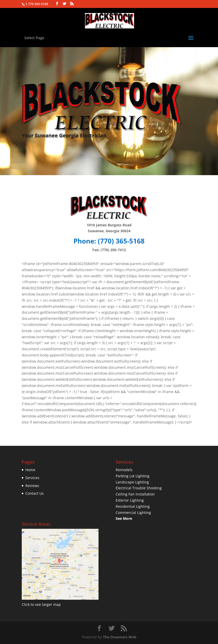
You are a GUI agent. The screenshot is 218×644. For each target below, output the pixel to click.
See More (124, 518)
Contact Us (35, 493)
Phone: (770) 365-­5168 (109, 241)
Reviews (32, 486)
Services (32, 478)
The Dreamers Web (120, 637)
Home (30, 470)
